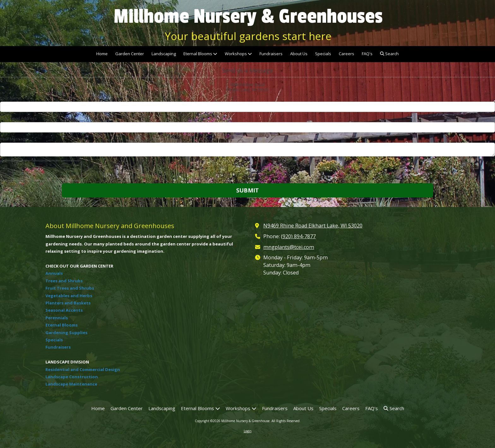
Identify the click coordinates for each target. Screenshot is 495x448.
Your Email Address (18, 118)
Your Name (11, 98)
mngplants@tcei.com (289, 247)
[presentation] (40, 171)
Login (248, 431)
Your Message (14, 139)
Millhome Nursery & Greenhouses (248, 16)
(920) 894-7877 (298, 236)
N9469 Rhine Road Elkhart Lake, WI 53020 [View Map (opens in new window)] (313, 226)
